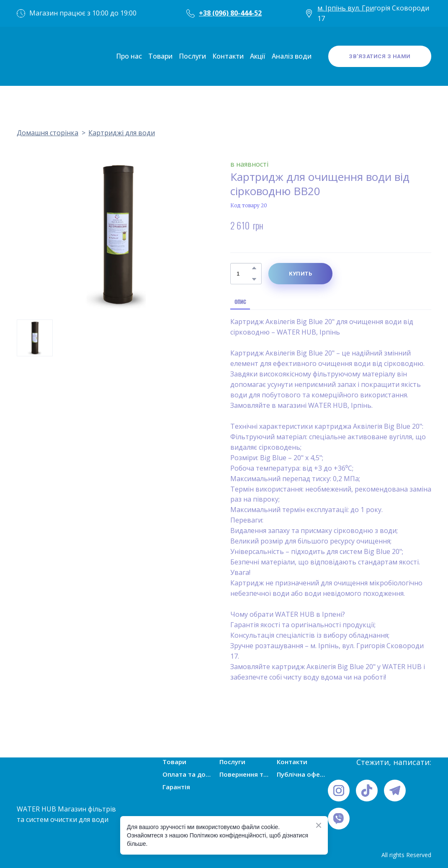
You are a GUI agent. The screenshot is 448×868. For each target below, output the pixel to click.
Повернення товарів (245, 774)
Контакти (228, 56)
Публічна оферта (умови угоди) (302, 774)
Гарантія (176, 787)
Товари (160, 56)
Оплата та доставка (188, 774)
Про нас (129, 56)
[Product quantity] (244, 274)
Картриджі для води (122, 133)
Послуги (192, 56)
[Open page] (42, 56)
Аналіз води (292, 56)
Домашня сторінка (48, 133)
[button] (380, 57)
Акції (258, 56)
